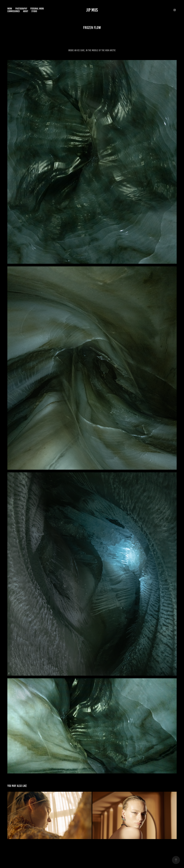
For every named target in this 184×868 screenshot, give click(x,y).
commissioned (13, 11)
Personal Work (37, 9)
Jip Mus (92, 10)
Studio (34, 11)
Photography (21, 9)
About (26, 11)
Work (10, 9)
